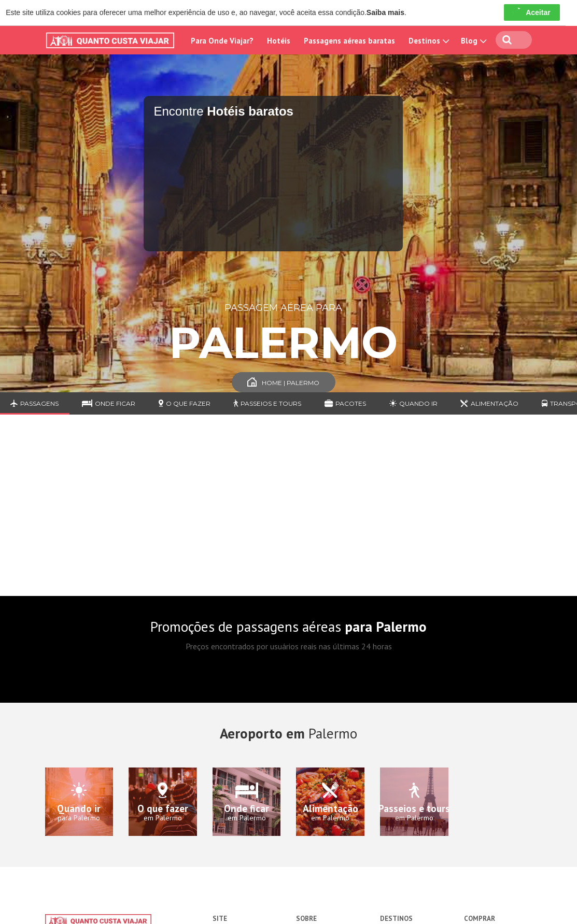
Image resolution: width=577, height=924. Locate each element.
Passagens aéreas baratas (349, 41)
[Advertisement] (288, 513)
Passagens (34, 403)
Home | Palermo (283, 383)
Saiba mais (385, 12)
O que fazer (185, 403)
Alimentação (489, 403)
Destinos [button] (428, 41)
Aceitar (532, 12)
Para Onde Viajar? (222, 41)
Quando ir (413, 403)
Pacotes (345, 403)
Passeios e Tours (267, 403)
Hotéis (279, 41)
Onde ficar (109, 403)
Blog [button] (473, 41)
